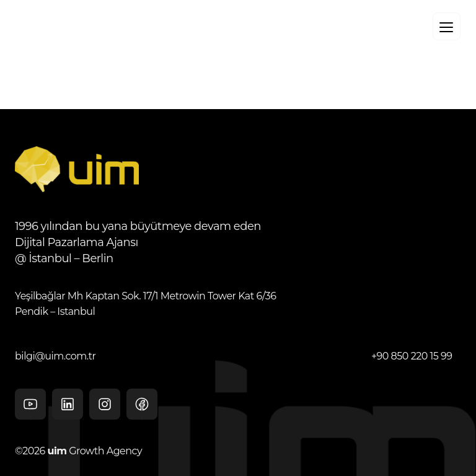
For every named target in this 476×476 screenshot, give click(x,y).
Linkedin (68, 404)
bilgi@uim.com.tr (55, 356)
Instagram (105, 404)
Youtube (30, 408)
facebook (142, 408)
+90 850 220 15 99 (412, 356)
